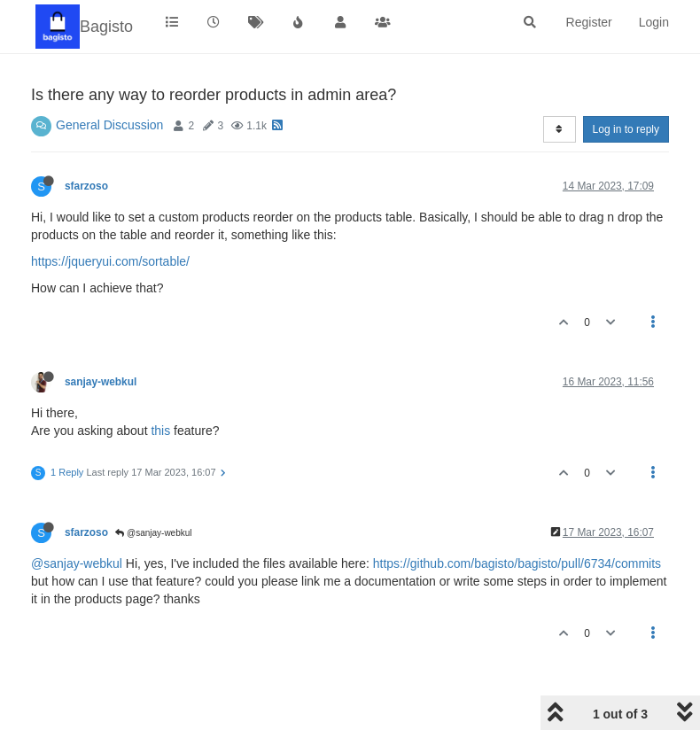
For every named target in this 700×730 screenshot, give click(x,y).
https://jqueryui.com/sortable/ (110, 261)
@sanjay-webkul (153, 533)
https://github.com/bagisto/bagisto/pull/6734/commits (517, 563)
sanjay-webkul (101, 382)
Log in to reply (626, 129)
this (160, 431)
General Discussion (109, 125)
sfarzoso (86, 186)
